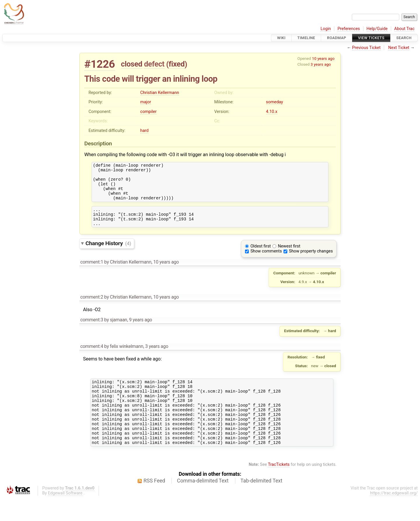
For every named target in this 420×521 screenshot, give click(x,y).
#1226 (100, 64)
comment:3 (92, 330)
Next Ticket (399, 48)
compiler (148, 112)
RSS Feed (154, 503)
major (146, 102)
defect (154, 64)
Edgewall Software (65, 516)
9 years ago (140, 330)
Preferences (349, 29)
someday (275, 102)
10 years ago (323, 58)
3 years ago (321, 64)
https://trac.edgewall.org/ (394, 516)
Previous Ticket (366, 48)
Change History (108, 254)
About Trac (405, 29)
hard (145, 131)
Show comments (266, 262)
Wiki (281, 38)
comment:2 (92, 307)
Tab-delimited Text (261, 503)
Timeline (306, 38)
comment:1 (92, 272)
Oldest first (261, 257)
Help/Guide (377, 29)
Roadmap (337, 38)
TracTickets (279, 487)
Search (404, 38)
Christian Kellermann (160, 93)
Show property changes (311, 262)
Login (326, 29)
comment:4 (92, 357)
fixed (177, 64)
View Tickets (371, 38)
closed (132, 64)
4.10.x (272, 112)
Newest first (289, 257)
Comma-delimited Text (203, 503)
